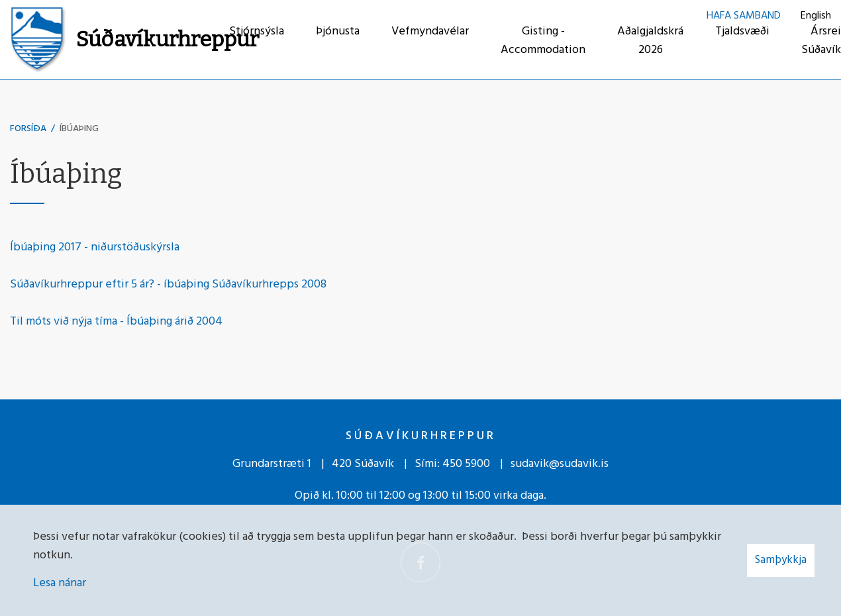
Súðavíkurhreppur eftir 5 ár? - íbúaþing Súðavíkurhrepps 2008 (168, 284)
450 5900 (466, 464)
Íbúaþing (79, 129)
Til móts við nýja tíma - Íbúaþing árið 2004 (116, 322)
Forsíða (28, 129)
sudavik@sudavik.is (560, 464)
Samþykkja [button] (781, 560)
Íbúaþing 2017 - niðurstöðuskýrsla (95, 247)
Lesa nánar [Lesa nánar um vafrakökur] (60, 583)
